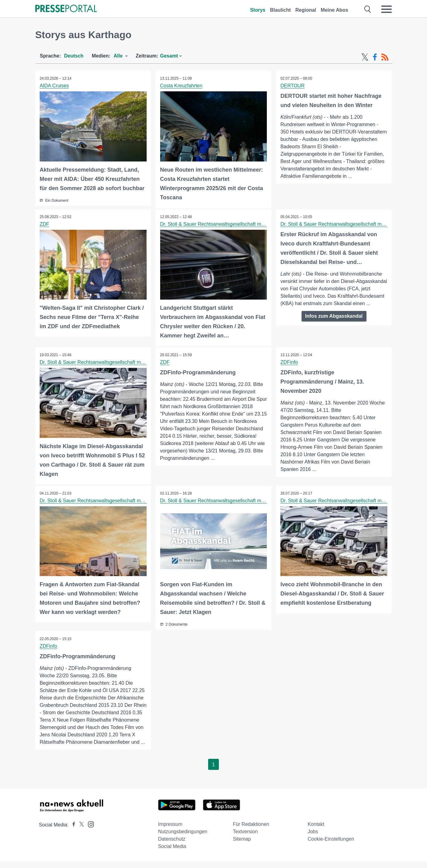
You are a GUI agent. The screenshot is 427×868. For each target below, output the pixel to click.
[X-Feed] (365, 57)
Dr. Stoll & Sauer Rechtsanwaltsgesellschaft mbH (214, 224)
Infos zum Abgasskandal (334, 323)
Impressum (170, 831)
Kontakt (316, 831)
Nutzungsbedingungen (183, 838)
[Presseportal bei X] (80, 832)
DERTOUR (293, 86)
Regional (306, 10)
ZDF (45, 224)
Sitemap (242, 846)
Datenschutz (172, 846)
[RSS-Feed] (385, 57)
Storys (258, 10)
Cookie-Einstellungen (331, 846)
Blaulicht (280, 10)
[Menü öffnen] (386, 9)
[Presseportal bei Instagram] (89, 831)
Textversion (245, 838)
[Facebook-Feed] (375, 57)
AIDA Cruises (55, 86)
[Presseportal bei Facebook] (72, 832)
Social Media (172, 853)
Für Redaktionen (251, 831)
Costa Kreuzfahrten (181, 86)
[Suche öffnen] (368, 9)
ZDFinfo (289, 362)
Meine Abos (334, 10)
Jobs (313, 838)
